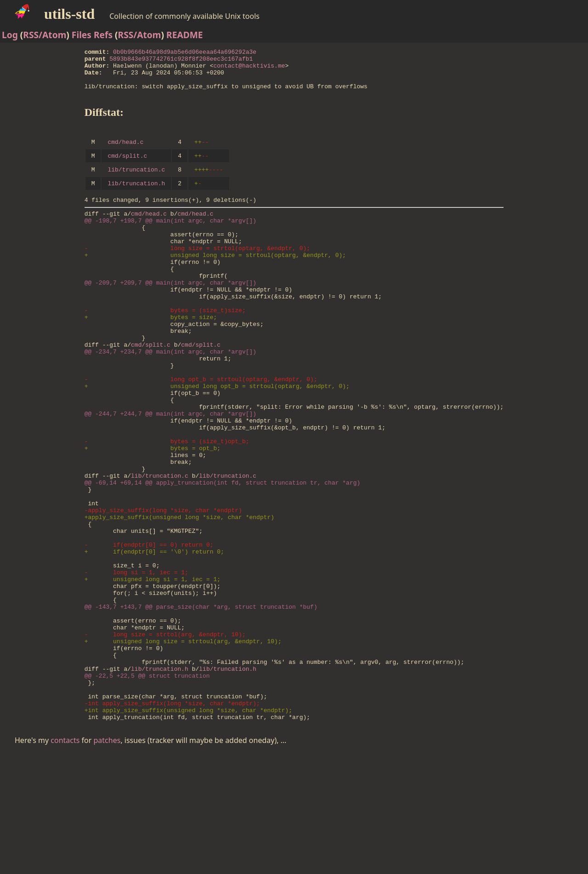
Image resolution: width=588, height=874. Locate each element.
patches (107, 860)
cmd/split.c (128, 169)
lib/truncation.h (137, 200)
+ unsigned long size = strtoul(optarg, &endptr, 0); (215, 282)
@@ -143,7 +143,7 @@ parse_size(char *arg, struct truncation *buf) (201, 704)
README (185, 35)
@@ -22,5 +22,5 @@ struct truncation (147, 787)
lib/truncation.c (137, 184)
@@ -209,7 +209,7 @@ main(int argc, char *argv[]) (170, 315)
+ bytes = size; (151, 357)
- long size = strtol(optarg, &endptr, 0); (197, 274)
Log (10, 35)
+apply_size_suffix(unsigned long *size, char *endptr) (179, 597)
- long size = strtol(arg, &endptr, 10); (165, 737)
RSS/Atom (45, 35)
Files (82, 35)
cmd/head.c (126, 154)
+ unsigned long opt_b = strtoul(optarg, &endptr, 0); (217, 440)
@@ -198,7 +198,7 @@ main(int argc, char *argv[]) (170, 241)
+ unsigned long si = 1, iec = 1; (153, 671)
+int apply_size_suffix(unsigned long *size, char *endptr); (188, 828)
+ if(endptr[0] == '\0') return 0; (154, 638)
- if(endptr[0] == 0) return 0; (149, 630)
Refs (103, 35)
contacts (65, 860)
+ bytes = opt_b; (153, 514)
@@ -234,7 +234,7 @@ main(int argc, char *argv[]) (170, 398)
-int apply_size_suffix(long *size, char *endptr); (172, 820)
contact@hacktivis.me (249, 69)
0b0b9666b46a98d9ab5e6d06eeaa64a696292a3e (185, 53)
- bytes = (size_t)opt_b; (167, 506)
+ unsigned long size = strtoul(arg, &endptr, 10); (183, 746)
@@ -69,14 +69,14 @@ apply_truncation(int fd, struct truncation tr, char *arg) (223, 555)
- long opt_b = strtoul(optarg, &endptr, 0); (201, 431)
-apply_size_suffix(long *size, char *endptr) (163, 588)
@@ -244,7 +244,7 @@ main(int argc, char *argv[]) (170, 473)
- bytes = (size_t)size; (165, 348)
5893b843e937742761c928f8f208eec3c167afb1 (181, 61)
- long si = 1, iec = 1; (136, 663)
